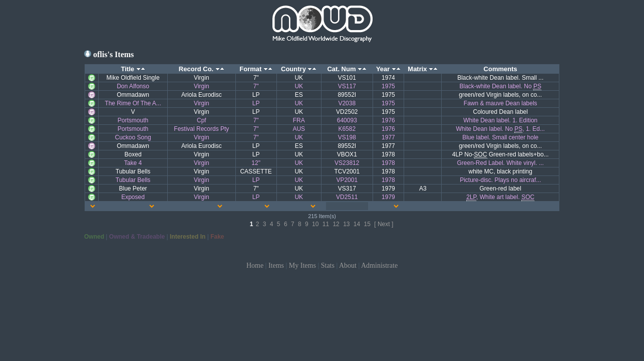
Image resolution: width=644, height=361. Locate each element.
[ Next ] (384, 224)
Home (255, 265)
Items (276, 265)
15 (367, 224)
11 (326, 224)
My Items (302, 265)
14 (357, 224)
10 (315, 224)
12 (336, 224)
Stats (328, 265)
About (348, 265)
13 (346, 224)
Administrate (379, 265)
